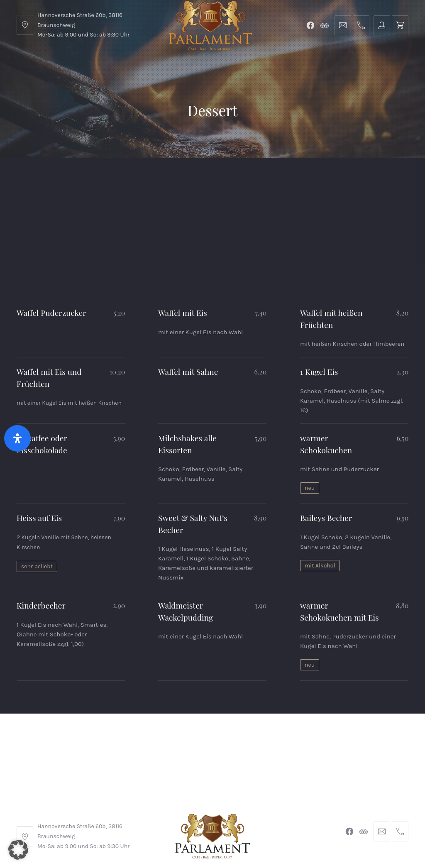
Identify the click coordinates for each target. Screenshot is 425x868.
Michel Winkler (333, 838)
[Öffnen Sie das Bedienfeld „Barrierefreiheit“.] (17, 438)
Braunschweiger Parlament (156, 838)
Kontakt (187, 178)
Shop (150, 178)
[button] (18, 850)
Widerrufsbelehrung (210, 812)
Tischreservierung (372, 178)
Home (34, 178)
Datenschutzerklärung (288, 812)
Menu (68, 178)
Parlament (109, 178)
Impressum (149, 812)
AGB (112, 812)
